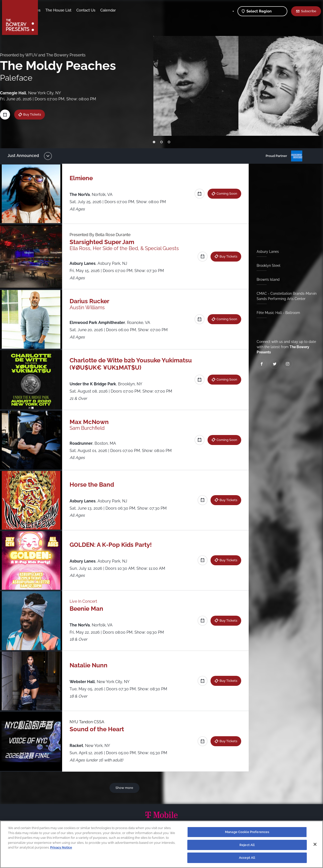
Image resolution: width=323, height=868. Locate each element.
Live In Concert (86, 601)
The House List (98, 10)
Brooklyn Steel (267, 266)
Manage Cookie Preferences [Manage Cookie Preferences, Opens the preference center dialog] (247, 832)
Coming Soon (225, 193)
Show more (125, 788)
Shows (49, 10)
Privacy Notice (61, 847)
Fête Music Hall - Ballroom (276, 313)
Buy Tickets (36, 114)
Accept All (247, 858)
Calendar (147, 10)
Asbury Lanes (266, 252)
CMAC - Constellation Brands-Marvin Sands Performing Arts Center (285, 296)
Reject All (247, 845)
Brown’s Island (266, 280)
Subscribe (309, 11)
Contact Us (125, 10)
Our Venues (70, 10)
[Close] (315, 844)
